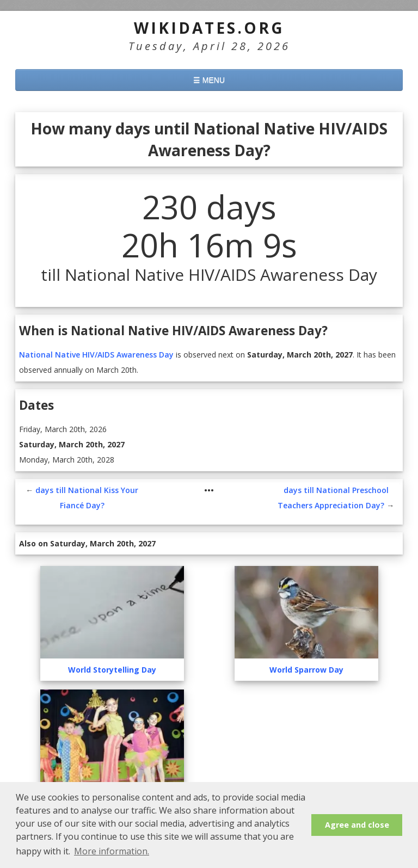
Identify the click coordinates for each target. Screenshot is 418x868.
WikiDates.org (209, 28)
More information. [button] (112, 851)
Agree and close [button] (357, 825)
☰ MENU (209, 80)
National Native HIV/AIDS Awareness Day (96, 355)
